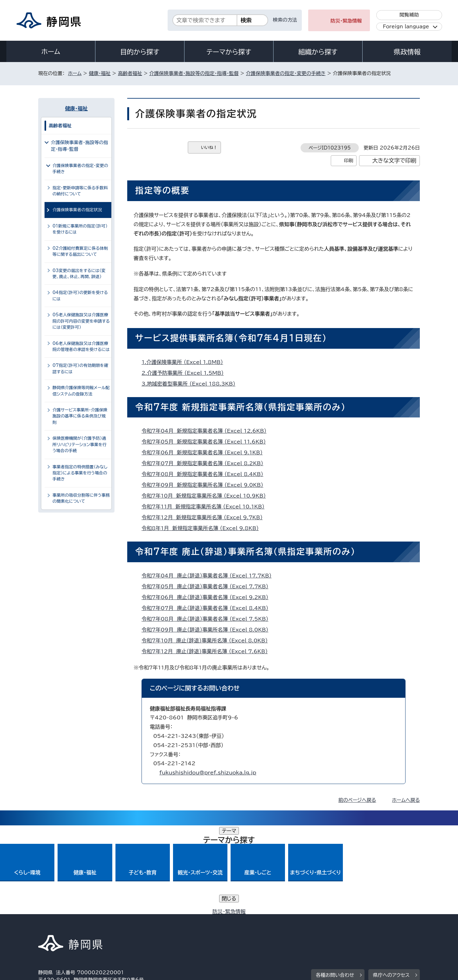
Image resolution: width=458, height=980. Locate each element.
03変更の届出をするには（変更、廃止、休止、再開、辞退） (79, 274)
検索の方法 (285, 20)
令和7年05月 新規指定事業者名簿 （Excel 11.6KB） (206, 442)
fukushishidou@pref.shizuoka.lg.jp (208, 773)
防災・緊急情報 (346, 21)
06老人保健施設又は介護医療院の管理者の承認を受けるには (81, 346)
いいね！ (209, 147)
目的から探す (140, 52)
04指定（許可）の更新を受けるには (80, 296)
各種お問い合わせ (335, 886)
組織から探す (318, 52)
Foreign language (406, 27)
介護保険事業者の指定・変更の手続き (286, 73)
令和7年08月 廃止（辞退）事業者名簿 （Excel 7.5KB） (208, 619)
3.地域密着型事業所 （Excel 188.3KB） (191, 384)
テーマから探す (229, 52)
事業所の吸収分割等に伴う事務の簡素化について (81, 498)
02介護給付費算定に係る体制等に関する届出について (80, 251)
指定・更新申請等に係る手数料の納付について (80, 191)
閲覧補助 (409, 15)
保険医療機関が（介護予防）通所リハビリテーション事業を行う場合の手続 (80, 444)
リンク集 (346, 925)
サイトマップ (390, 925)
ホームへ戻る (406, 800)
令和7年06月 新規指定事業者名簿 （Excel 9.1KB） (205, 452)
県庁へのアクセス (391, 886)
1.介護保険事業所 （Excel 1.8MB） (185, 362)
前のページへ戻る (357, 800)
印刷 (348, 161)
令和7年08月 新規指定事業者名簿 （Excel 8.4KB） (205, 474)
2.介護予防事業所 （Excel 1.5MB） (185, 373)
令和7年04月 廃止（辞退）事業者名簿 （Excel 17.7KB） (209, 576)
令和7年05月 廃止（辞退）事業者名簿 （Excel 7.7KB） (208, 586)
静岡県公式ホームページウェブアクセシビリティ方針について (250, 925)
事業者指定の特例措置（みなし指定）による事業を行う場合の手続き (80, 473)
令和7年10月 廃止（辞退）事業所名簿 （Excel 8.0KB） (207, 640)
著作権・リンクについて (68, 925)
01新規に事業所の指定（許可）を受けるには (80, 229)
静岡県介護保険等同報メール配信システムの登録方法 (81, 391)
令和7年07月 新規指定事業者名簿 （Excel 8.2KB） (205, 463)
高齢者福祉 (130, 73)
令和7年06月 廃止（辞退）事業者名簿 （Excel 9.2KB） (208, 597)
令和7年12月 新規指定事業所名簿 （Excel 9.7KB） (205, 517)
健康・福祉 (100, 73)
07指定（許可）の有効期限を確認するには (80, 368)
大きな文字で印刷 (394, 161)
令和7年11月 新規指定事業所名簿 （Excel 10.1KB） (206, 507)
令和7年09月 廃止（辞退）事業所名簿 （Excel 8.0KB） (208, 630)
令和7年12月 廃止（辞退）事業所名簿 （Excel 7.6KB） (207, 651)
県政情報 (407, 52)
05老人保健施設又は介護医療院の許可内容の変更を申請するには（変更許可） (81, 321)
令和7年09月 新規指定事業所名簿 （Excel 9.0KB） (205, 485)
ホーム (51, 52)
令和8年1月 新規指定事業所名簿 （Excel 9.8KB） (203, 528)
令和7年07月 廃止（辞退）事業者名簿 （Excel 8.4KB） (208, 608)
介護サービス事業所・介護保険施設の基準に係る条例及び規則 (80, 416)
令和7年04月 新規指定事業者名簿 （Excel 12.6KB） (207, 431)
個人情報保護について (139, 925)
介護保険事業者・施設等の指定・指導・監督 (194, 73)
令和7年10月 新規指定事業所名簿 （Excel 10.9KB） (206, 496)
